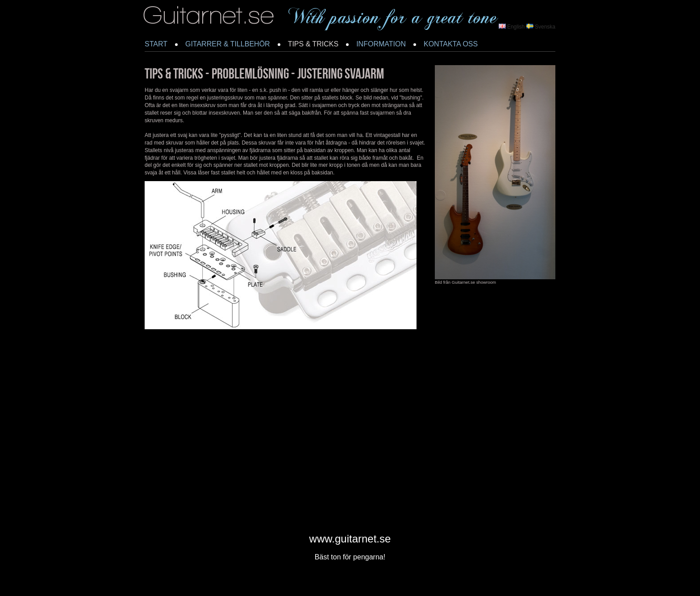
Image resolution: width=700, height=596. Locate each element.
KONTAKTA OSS (451, 44)
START (156, 44)
